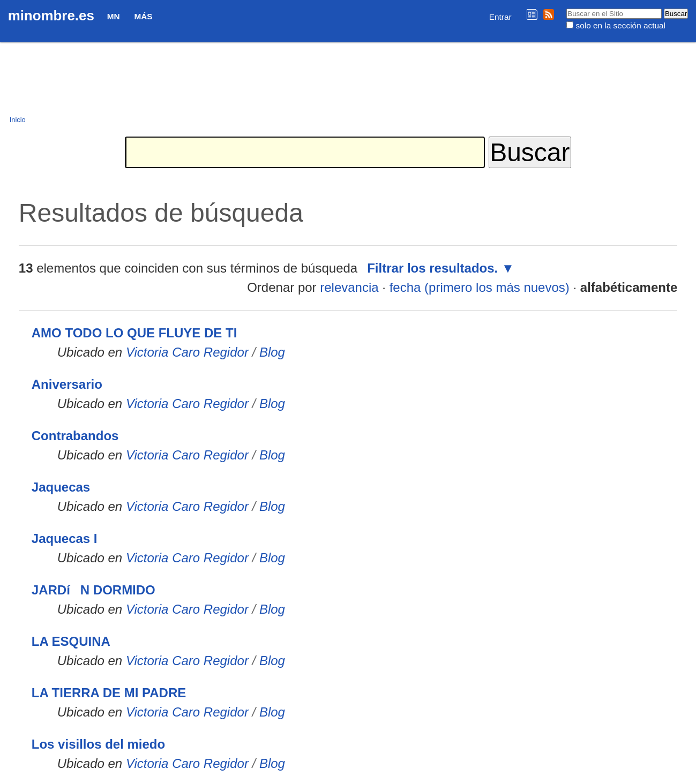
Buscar (566, 8)
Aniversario (67, 384)
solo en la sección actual (621, 25)
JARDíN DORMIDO (93, 590)
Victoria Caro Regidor (187, 352)
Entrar (500, 17)
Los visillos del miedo (98, 744)
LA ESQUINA (71, 641)
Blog (272, 352)
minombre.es (51, 16)
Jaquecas (61, 487)
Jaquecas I (65, 538)
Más (143, 16)
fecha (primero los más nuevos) (480, 287)
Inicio (18, 120)
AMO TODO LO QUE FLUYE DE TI (134, 333)
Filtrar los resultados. (432, 268)
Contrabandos (75, 436)
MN (114, 16)
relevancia (349, 287)
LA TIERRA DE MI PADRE (109, 693)
